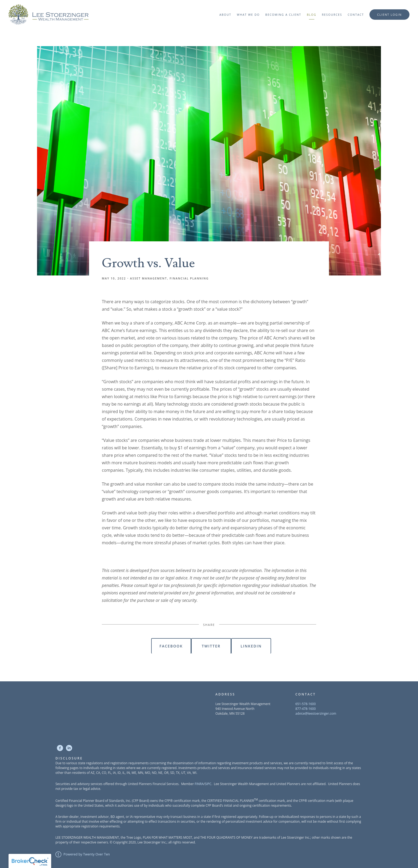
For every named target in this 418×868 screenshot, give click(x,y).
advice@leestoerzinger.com (316, 713)
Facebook (171, 646)
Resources (332, 15)
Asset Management (149, 278)
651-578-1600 (306, 704)
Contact (356, 15)
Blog (312, 15)
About (225, 15)
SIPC (208, 784)
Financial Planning (189, 278)
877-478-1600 (306, 709)
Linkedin (251, 646)
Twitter (211, 646)
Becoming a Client (283, 15)
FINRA (199, 784)
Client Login (390, 15)
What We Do (248, 15)
